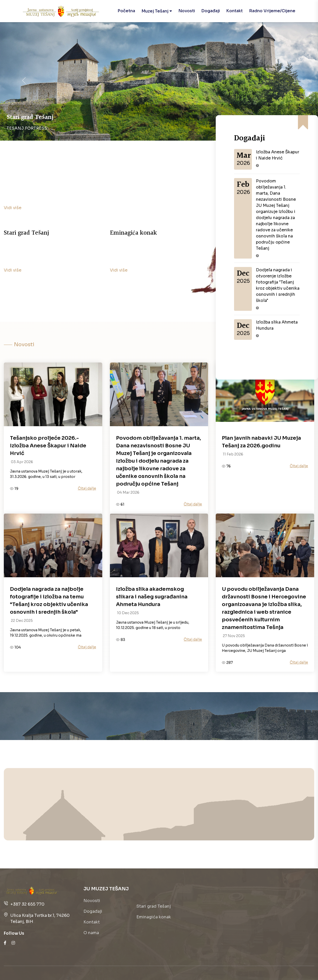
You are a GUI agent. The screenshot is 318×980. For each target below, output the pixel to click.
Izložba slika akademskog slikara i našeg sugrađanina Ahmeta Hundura (152, 597)
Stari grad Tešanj (154, 906)
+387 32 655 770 (27, 904)
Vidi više (13, 208)
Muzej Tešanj (157, 11)
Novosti (187, 11)
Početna (126, 11)
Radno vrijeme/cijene (272, 11)
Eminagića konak (154, 917)
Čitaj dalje (87, 488)
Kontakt (234, 11)
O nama (91, 933)
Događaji (211, 11)
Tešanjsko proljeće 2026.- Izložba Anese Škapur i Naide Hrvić (48, 446)
